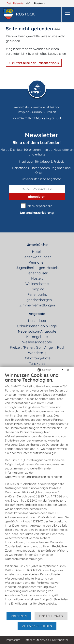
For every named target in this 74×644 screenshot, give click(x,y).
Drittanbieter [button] (60, 640)
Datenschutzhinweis (36, 640)
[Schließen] (68, 370)
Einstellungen (51, 616)
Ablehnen (19, 616)
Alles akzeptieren (37, 626)
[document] (37, 492)
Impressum (13, 640)
